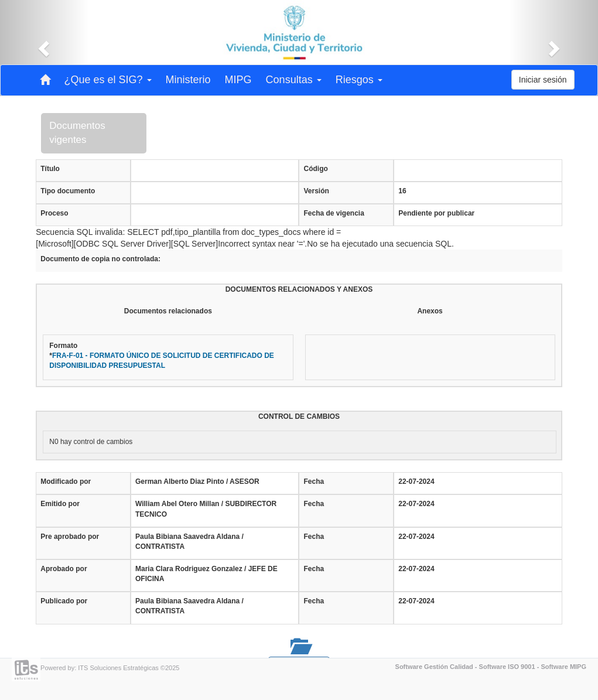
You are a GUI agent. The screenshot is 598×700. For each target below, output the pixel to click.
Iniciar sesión (543, 80)
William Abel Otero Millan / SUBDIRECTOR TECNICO (206, 509)
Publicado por (64, 601)
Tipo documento (68, 191)
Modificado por (66, 482)
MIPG (238, 80)
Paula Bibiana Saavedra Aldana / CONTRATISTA (189, 542)
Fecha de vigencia (334, 213)
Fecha (314, 482)
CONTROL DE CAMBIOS (299, 416)
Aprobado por (64, 569)
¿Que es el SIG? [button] (108, 80)
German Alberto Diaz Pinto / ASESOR (197, 482)
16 (402, 191)
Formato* (162, 356)
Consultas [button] (294, 80)
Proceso (54, 213)
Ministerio (188, 80)
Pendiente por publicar (436, 213)
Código (315, 169)
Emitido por (60, 504)
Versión (316, 191)
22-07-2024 (416, 482)
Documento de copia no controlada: (100, 259)
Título (50, 169)
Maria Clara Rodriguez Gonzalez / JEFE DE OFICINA (206, 574)
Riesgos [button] (359, 80)
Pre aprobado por (70, 537)
